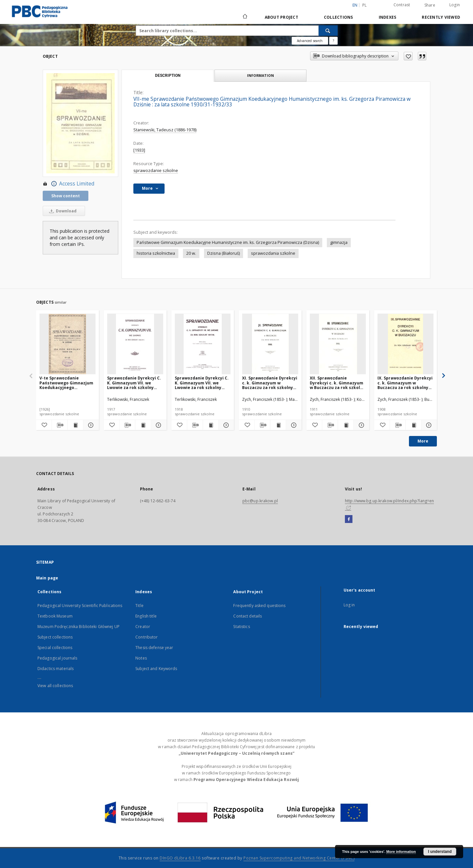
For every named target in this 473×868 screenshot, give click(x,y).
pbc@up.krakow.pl (260, 501)
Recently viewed (441, 17)
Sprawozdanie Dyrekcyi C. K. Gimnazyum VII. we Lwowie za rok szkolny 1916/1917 (134, 383)
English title (146, 616)
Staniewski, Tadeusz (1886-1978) (165, 130)
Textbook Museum (55, 616)
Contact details (248, 616)
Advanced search (310, 41)
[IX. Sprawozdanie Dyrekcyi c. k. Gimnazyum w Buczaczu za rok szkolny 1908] (405, 344)
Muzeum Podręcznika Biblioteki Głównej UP (79, 627)
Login (455, 5)
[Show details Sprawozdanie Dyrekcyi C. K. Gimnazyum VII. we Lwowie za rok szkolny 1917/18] (225, 425)
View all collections (55, 686)
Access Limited (68, 184)
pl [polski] (365, 5)
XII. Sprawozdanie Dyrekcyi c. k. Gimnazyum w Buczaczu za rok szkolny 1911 (337, 383)
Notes (141, 658)
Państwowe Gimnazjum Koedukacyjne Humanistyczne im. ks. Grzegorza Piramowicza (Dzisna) (228, 242)
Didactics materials (56, 669)
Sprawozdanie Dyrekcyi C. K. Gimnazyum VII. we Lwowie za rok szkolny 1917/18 (202, 383)
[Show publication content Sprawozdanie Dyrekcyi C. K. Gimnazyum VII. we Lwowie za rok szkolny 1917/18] (211, 425)
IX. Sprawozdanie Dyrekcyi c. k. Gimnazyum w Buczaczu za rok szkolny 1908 (405, 383)
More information (401, 852)
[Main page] (245, 17)
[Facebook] (349, 519)
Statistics (241, 627)
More (423, 441)
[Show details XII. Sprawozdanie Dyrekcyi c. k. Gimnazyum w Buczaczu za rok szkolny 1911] (360, 425)
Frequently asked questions (259, 606)
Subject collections (55, 637)
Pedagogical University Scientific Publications (80, 606)
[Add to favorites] (408, 56)
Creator (143, 627)
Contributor (146, 637)
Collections (338, 17)
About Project (282, 17)
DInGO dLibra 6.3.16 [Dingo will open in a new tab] (180, 858)
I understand (440, 852)
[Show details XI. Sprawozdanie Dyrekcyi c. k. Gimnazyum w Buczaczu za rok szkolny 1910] (293, 425)
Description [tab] (168, 76)
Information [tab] (260, 75)
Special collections (55, 648)
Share (430, 5)
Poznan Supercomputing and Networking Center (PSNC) (299, 858)
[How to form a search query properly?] (333, 41)
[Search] (328, 31)
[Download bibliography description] (60, 425)
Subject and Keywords (156, 669)
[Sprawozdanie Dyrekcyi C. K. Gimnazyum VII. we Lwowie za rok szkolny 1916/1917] (135, 344)
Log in (349, 605)
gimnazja (339, 242)
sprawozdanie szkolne (156, 171)
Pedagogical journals (57, 658)
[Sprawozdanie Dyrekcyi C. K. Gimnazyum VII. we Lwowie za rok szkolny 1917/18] (203, 344)
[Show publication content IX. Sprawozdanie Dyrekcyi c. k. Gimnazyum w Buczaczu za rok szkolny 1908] (413, 425)
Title (139, 606)
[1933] (139, 150)
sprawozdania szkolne (273, 253)
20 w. (191, 253)
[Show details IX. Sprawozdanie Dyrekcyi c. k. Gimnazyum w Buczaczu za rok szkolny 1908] (428, 425)
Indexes (388, 17)
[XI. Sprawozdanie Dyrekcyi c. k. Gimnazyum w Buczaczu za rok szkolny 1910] (270, 344)
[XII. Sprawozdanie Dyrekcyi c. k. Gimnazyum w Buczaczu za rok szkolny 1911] (338, 344)
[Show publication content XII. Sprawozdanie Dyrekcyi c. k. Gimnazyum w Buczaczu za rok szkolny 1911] (346, 425)
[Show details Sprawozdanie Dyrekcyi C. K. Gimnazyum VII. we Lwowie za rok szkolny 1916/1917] (158, 425)
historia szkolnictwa (156, 253)
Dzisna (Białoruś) (224, 253)
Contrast (402, 5)
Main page (47, 578)
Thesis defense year (154, 648)
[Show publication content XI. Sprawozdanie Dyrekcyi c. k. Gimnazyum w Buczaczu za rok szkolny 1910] (278, 425)
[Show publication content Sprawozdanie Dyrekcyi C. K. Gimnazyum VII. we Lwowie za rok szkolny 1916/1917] (143, 425)
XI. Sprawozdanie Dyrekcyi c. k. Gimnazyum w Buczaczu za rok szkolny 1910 (270, 383)
